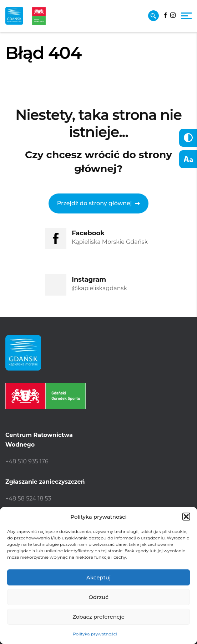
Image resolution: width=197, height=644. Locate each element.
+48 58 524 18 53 (28, 499)
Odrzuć (98, 597)
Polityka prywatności (95, 634)
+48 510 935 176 (27, 461)
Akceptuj (98, 577)
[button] (186, 517)
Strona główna (25, 73)
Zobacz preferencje (98, 617)
